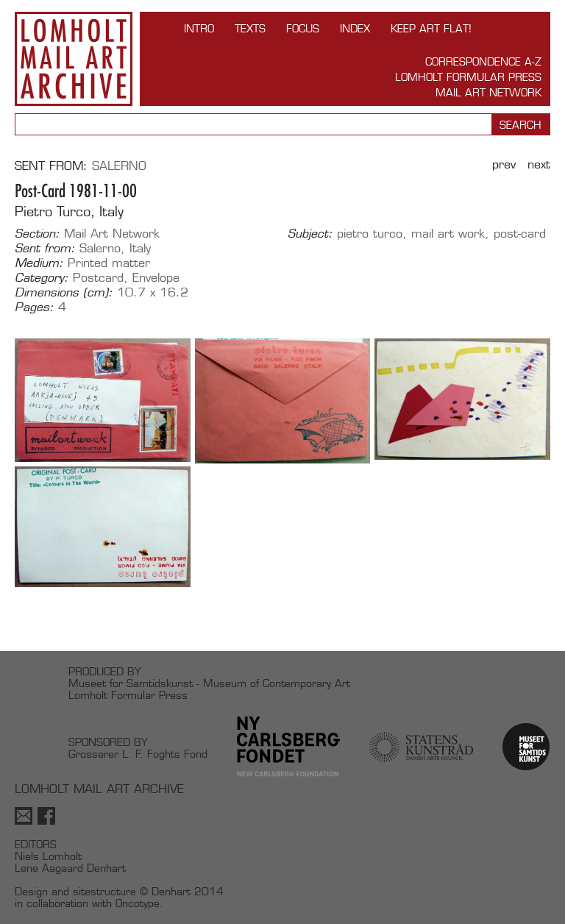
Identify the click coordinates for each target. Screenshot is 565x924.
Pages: (34, 308)
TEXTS (250, 28)
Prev (504, 164)
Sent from (49, 166)
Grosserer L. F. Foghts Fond (138, 754)
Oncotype (138, 903)
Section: (37, 234)
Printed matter (109, 263)
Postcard (98, 278)
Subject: (310, 234)
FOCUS (303, 28)
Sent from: (45, 249)
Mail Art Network (488, 92)
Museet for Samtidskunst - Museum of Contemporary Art (209, 683)
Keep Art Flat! (431, 28)
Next (539, 164)
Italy (140, 248)
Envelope (156, 278)
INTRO (199, 28)
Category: (42, 278)
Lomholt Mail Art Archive (74, 59)
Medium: (39, 263)
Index (355, 28)
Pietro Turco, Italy (69, 212)
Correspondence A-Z (483, 61)
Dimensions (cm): (64, 293)
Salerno (119, 166)
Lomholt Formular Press (468, 77)
